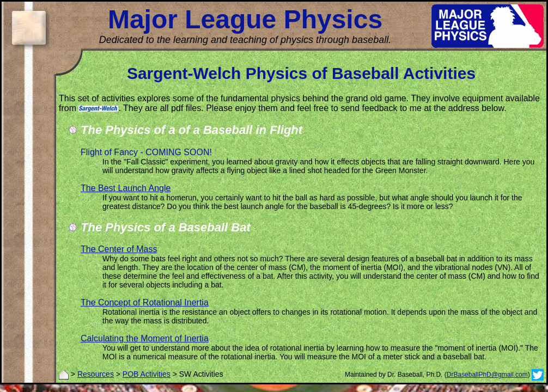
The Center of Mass (119, 249)
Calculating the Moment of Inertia (145, 338)
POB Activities (147, 374)
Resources (96, 374)
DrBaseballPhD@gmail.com (487, 375)
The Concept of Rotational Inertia (145, 302)
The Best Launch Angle (126, 188)
